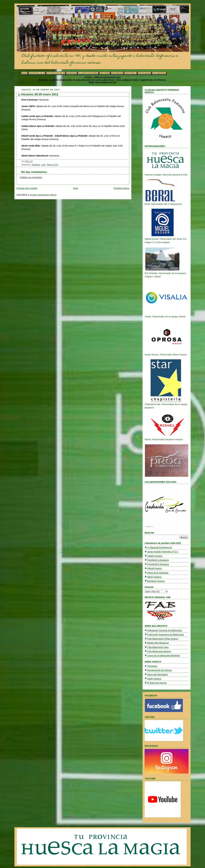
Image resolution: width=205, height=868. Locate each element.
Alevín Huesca (154, 577)
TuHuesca (152, 666)
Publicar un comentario (31, 177)
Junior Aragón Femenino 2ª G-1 (163, 552)
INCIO (24, 73)
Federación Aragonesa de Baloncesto (166, 635)
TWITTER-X (131, 73)
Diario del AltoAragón (158, 675)
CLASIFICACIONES (88, 73)
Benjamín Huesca (156, 581)
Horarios (36, 165)
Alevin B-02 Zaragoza (158, 573)
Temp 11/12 (52, 165)
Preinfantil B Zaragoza (158, 564)
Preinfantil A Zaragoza (158, 560)
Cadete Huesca (155, 556)
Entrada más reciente (27, 188)
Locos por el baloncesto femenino (164, 656)
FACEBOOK (117, 73)
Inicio (76, 188)
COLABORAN (159, 73)
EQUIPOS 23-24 (37, 73)
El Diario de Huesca (157, 683)
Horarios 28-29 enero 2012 (40, 94)
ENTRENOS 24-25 (56, 73)
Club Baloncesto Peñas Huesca (163, 639)
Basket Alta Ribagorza (158, 643)
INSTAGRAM (144, 73)
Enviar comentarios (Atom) (43, 195)
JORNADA (72, 73)
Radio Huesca (154, 679)
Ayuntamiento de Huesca (159, 670)
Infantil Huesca (154, 568)
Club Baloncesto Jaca (158, 647)
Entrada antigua (121, 188)
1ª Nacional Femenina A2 (160, 548)
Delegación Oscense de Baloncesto (165, 630)
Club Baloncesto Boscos (159, 651)
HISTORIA (105, 73)
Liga (43, 165)
